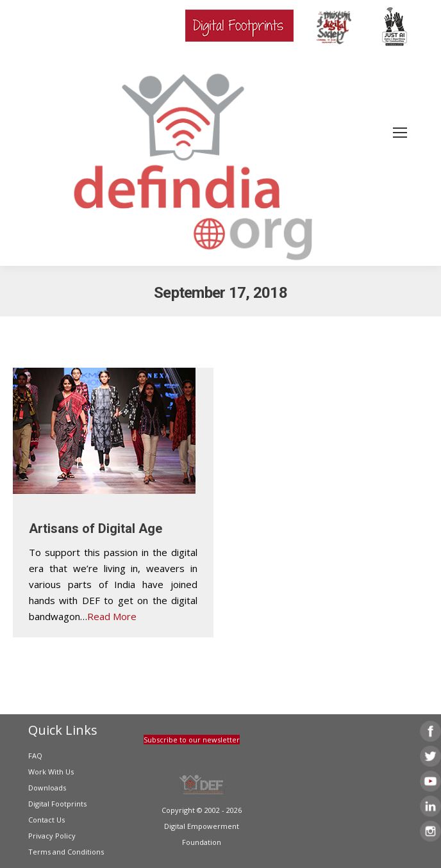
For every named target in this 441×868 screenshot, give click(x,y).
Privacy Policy (52, 836)
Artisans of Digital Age (96, 528)
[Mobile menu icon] (400, 133)
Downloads (47, 788)
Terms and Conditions (66, 852)
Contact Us (46, 820)
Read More (112, 616)
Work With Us (51, 772)
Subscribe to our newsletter (192, 740)
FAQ (35, 756)
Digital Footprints (57, 804)
